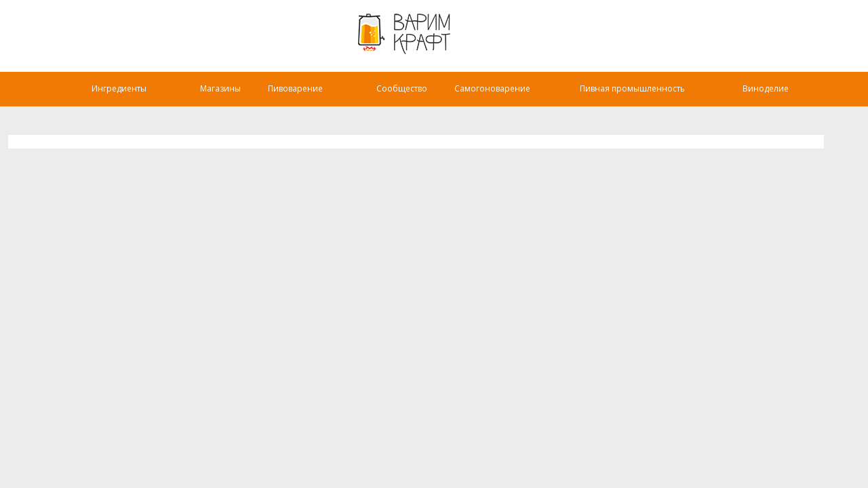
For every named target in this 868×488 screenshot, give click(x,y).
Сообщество (402, 88)
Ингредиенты (119, 88)
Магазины (220, 88)
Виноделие (766, 88)
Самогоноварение (492, 88)
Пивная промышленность (632, 88)
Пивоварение (295, 88)
